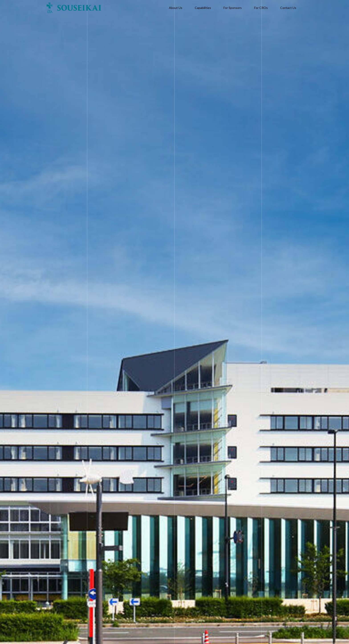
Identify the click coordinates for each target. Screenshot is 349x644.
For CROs (261, 8)
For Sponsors (233, 8)
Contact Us (288, 8)
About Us (176, 8)
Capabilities (203, 8)
